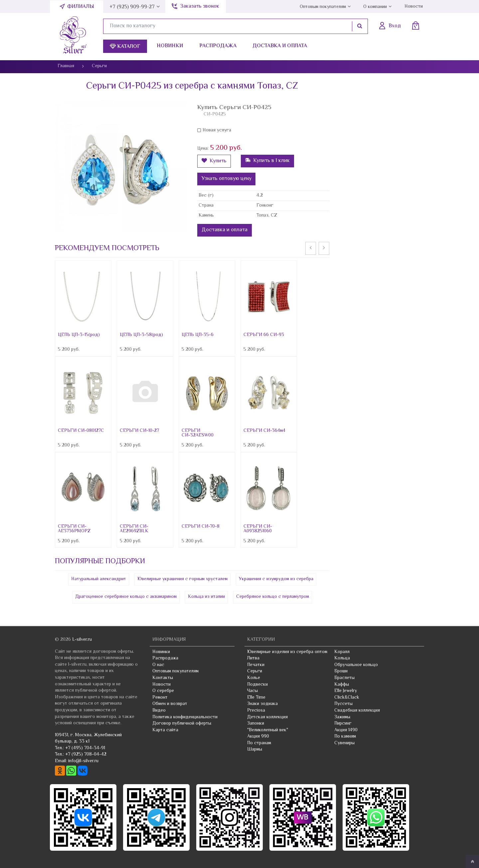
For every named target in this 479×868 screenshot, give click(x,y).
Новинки (170, 46)
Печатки (256, 665)
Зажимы (342, 717)
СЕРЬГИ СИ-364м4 (264, 431)
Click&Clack (347, 698)
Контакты (163, 678)
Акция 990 (258, 737)
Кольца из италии (206, 597)
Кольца (342, 658)
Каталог (125, 47)
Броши (341, 671)
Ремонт (160, 698)
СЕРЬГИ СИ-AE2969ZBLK (134, 529)
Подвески (257, 685)
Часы (252, 691)
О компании (375, 7)
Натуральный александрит (99, 579)
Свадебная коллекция (357, 711)
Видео (159, 711)
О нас (158, 665)
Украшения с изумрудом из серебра (276, 579)
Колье (254, 678)
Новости (414, 7)
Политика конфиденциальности (185, 717)
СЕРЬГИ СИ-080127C (81, 431)
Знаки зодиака (262, 704)
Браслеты (344, 678)
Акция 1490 (346, 730)
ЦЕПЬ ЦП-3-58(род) (141, 335)
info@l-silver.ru (83, 761)
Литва (253, 658)
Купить (214, 161)
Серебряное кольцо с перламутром (273, 597)
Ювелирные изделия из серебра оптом (287, 652)
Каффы (342, 685)
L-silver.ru (82, 640)
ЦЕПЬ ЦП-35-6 (198, 335)
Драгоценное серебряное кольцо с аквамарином (126, 597)
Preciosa (256, 711)
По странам (259, 743)
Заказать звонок (200, 6)
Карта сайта (165, 730)
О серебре (163, 691)
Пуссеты (343, 704)
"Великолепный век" (268, 730)
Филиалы (81, 7)
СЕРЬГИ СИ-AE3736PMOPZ (74, 529)
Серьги (255, 671)
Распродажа (218, 46)
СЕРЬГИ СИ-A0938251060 (258, 529)
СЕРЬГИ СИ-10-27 (139, 431)
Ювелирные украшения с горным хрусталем (182, 579)
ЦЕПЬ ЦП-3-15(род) (79, 335)
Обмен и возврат (170, 704)
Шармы (255, 750)
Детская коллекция (267, 717)
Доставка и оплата (280, 46)
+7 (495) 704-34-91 (85, 748)
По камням (345, 737)
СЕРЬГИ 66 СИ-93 (264, 335)
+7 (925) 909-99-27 (132, 7)
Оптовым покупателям (323, 7)
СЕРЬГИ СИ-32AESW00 (198, 433)
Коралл (342, 652)
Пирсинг (343, 724)
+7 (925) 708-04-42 (86, 755)
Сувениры (344, 743)
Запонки (256, 724)
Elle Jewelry (346, 691)
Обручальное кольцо (356, 665)
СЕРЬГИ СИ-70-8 (201, 527)
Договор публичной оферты (182, 724)
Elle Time (256, 698)
